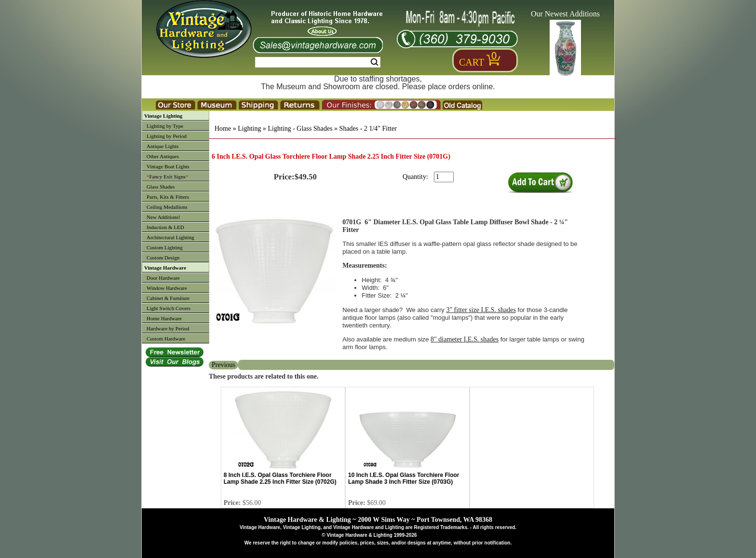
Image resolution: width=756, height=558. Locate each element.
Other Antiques (163, 156)
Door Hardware (163, 278)
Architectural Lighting (170, 237)
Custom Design (163, 258)
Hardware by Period (168, 328)
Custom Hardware (166, 339)
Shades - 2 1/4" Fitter (368, 129)
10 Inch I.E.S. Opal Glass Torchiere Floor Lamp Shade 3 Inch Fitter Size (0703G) (404, 478)
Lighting (249, 129)
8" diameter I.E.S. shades (465, 339)
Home (223, 129)
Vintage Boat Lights (168, 166)
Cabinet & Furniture (168, 298)
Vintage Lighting (163, 116)
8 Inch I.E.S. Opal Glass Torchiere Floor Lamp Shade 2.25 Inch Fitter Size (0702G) (280, 478)
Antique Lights (162, 146)
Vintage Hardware (165, 268)
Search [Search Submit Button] (374, 62)
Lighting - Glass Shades (300, 129)
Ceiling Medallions (167, 207)
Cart (472, 62)
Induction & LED (165, 227)
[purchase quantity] (444, 177)
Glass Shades (161, 187)
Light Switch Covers (169, 308)
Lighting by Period (167, 136)
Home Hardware (164, 318)
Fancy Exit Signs (167, 177)
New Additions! (163, 217)
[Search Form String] (318, 62)
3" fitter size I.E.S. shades (481, 310)
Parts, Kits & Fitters (168, 197)
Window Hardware (167, 288)
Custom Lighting (165, 247)
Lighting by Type (165, 126)
